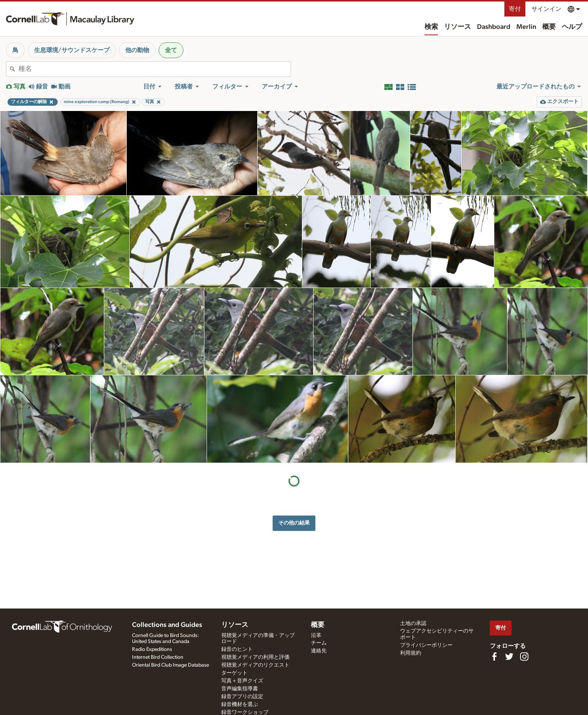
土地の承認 (413, 624)
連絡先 (319, 651)
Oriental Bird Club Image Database (170, 665)
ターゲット (234, 673)
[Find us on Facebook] (494, 657)
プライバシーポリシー (426, 645)
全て (171, 50)
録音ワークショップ (245, 712)
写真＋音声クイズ (242, 681)
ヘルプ (572, 27)
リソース (457, 27)
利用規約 (411, 653)
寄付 (515, 9)
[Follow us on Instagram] (524, 657)
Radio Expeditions (152, 649)
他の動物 (137, 50)
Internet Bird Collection (158, 657)
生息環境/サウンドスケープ (72, 50)
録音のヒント (237, 649)
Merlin (526, 27)
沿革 (316, 636)
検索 (431, 27)
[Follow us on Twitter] (509, 657)
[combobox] (154, 69)
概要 (549, 27)
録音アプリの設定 (242, 697)
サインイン (546, 9)
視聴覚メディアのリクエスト (255, 665)
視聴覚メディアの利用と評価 (255, 657)
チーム (319, 643)
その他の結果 (294, 523)
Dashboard (494, 27)
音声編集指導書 (240, 689)
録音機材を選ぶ (240, 705)
